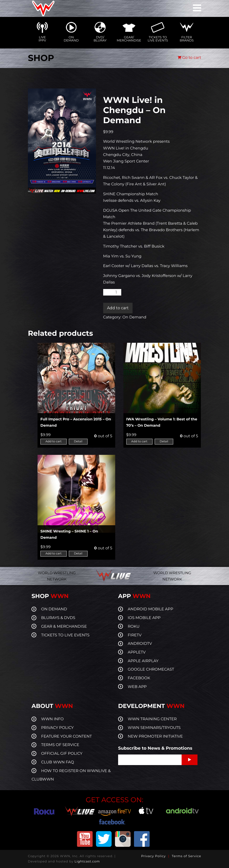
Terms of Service (186, 856)
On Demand (134, 317)
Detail (78, 441)
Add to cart (118, 308)
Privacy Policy (153, 856)
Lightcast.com (87, 861)
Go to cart (189, 58)
